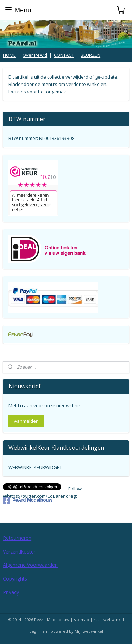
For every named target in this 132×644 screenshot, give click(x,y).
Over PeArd (35, 55)
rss (96, 620)
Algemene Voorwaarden (30, 565)
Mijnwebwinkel (89, 631)
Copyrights (15, 579)
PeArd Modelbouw (27, 501)
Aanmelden (26, 421)
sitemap (81, 620)
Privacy (11, 592)
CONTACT (64, 55)
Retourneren (17, 538)
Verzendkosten (20, 552)
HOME (9, 55)
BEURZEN (90, 55)
